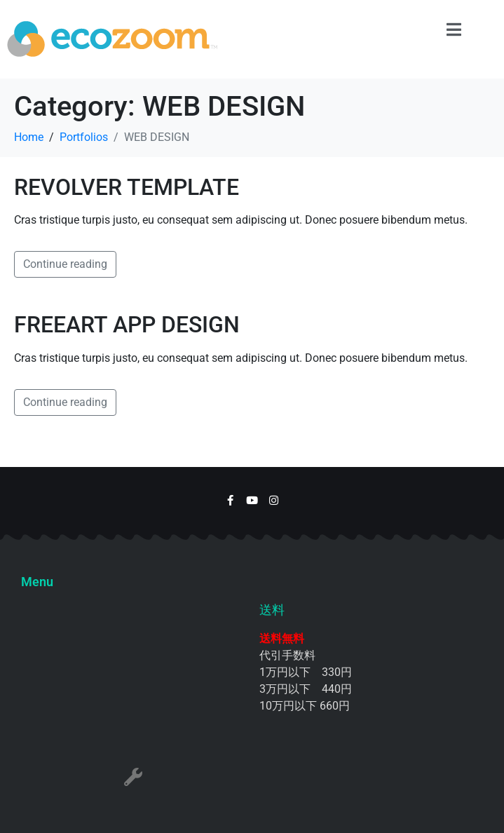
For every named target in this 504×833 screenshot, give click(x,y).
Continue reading (65, 264)
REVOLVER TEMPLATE (127, 187)
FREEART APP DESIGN (127, 325)
